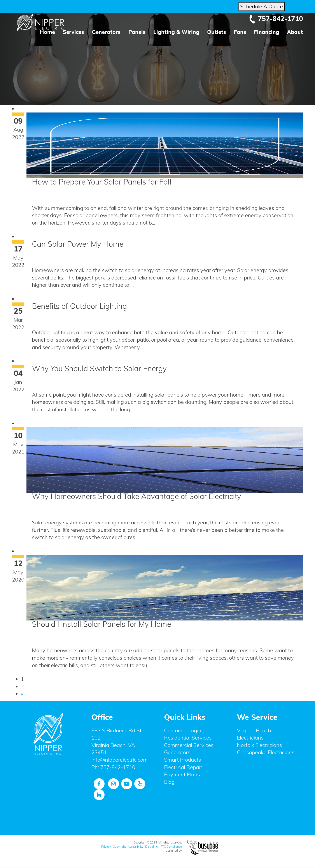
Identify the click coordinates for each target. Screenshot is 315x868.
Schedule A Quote (262, 6)
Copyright (119, 847)
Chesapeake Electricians (266, 752)
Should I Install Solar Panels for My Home (101, 624)
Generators (106, 32)
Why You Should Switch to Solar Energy (99, 368)
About (295, 32)
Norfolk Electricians (259, 745)
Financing (267, 32)
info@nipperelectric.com (120, 760)
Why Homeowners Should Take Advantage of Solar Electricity (136, 496)
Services (73, 32)
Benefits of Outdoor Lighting (79, 306)
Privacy (106, 847)
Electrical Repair (183, 767)
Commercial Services (189, 745)
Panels (137, 32)
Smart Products (183, 760)
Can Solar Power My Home (78, 244)
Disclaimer (152, 847)
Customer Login (183, 730)
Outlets (217, 32)
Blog (169, 782)
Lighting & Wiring (176, 32)
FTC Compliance (171, 847)
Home (47, 32)
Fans (240, 32)
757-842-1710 (276, 19)
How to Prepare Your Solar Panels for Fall (102, 182)
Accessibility (136, 847)
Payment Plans (182, 774)
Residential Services (188, 738)
